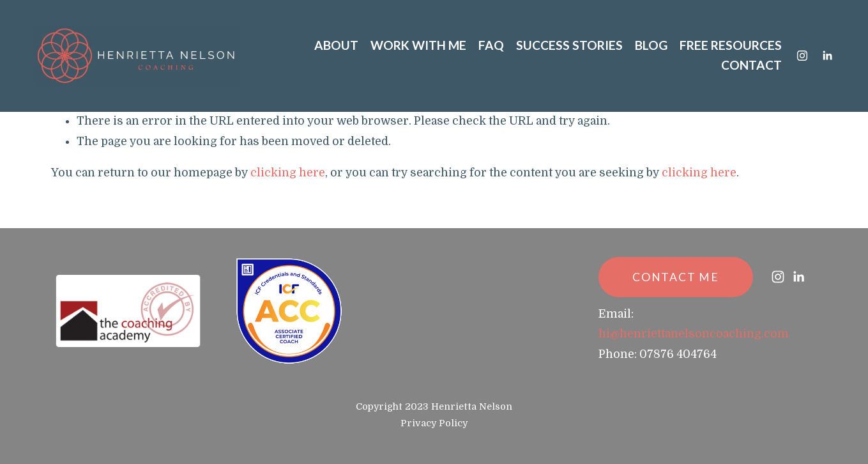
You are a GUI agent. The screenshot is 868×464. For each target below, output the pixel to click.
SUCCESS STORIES (569, 45)
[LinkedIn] (827, 56)
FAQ (491, 45)
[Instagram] (802, 56)
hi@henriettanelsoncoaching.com (694, 334)
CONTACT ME (676, 277)
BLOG (651, 45)
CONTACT (751, 65)
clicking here (288, 173)
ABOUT (336, 45)
